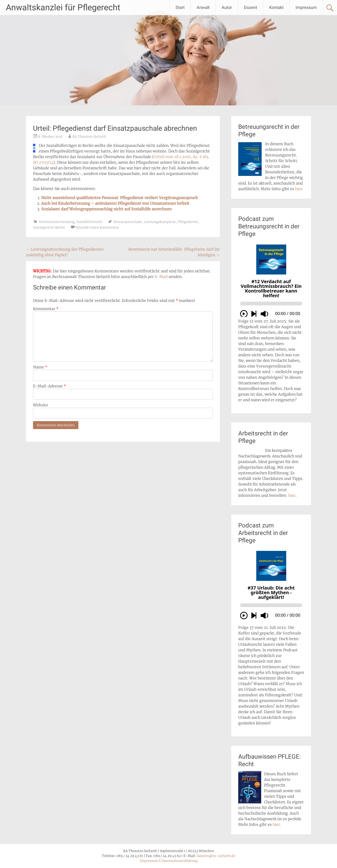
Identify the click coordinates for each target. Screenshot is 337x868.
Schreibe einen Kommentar (97, 227)
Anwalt (203, 7)
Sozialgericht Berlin (49, 227)
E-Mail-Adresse (49, 386)
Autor (227, 7)
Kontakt (276, 7)
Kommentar (46, 309)
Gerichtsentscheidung (57, 222)
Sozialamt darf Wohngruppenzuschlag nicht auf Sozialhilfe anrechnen (106, 209)
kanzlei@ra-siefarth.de (216, 856)
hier (299, 189)
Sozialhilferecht (89, 222)
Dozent (251, 7)
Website (40, 405)
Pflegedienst (188, 222)
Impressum (306, 7)
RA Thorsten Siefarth (89, 137)
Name (40, 367)
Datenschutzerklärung (179, 861)
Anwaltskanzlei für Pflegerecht (63, 7)
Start (180, 7)
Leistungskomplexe (160, 222)
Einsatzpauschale (128, 222)
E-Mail (161, 277)
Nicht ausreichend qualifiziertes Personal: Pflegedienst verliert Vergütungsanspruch (120, 198)
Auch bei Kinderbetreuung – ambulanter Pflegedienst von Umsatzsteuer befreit (115, 203)
